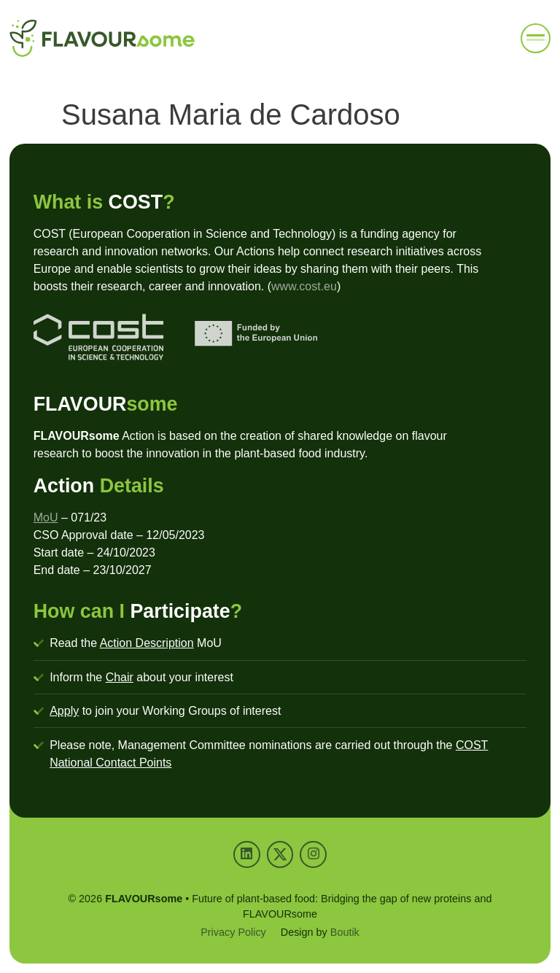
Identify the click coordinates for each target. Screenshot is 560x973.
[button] (536, 39)
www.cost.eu (304, 286)
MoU (46, 517)
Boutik (345, 932)
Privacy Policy (233, 932)
